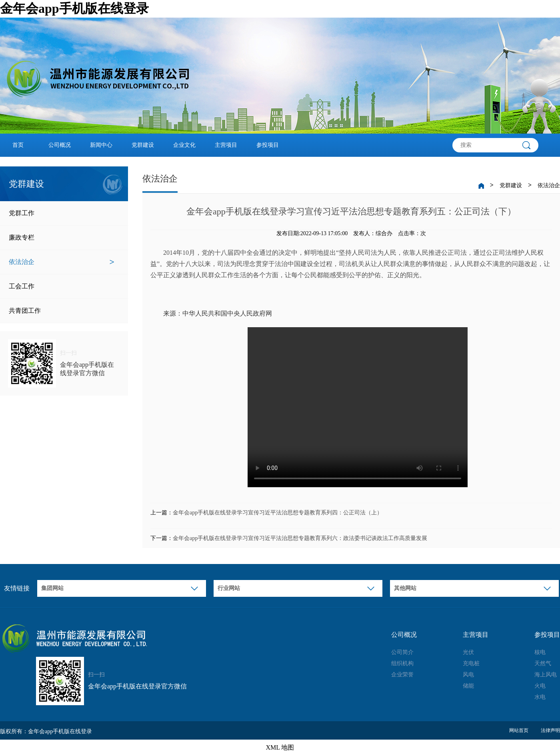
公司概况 (60, 145)
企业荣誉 (402, 675)
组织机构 (402, 663)
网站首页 (519, 730)
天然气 (543, 663)
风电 (468, 675)
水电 (540, 697)
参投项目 (268, 145)
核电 (540, 652)
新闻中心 (101, 145)
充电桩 (471, 663)
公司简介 (402, 652)
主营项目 (226, 145)
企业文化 (184, 145)
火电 (540, 686)
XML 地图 (280, 747)
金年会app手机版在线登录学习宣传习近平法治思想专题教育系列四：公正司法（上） (278, 513)
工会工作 (62, 286)
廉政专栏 (62, 238)
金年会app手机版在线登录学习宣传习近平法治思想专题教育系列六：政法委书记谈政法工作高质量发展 (300, 538)
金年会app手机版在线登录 (74, 8)
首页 (18, 145)
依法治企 (62, 262)
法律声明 (550, 730)
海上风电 (546, 675)
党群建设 (143, 145)
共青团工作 (62, 311)
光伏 (468, 652)
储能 (468, 686)
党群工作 (62, 213)
